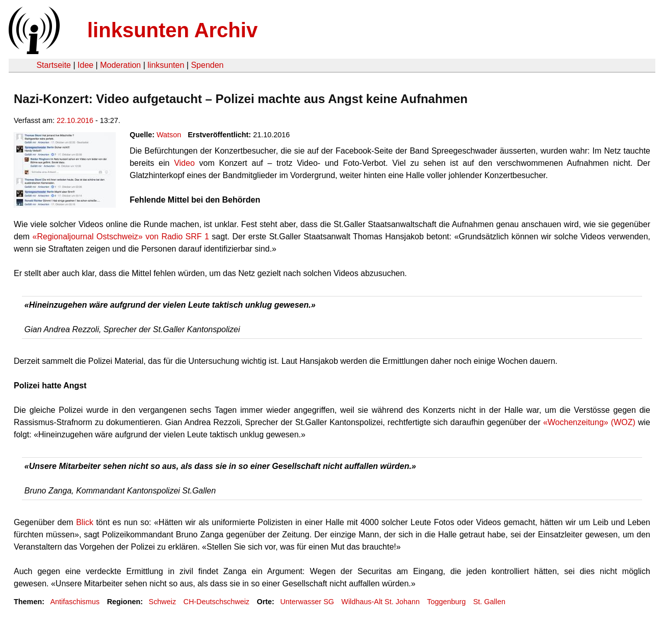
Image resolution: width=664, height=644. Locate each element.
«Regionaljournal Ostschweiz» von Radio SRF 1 (121, 237)
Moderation (120, 65)
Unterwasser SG (307, 602)
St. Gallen (489, 602)
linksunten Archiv (172, 30)
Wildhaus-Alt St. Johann (380, 602)
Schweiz (163, 602)
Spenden (207, 65)
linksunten (166, 65)
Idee (85, 65)
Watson (169, 135)
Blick (85, 522)
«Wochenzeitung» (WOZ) (589, 422)
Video (184, 163)
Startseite (54, 65)
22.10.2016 (75, 120)
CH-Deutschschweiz (217, 602)
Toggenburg (446, 602)
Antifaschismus (75, 602)
